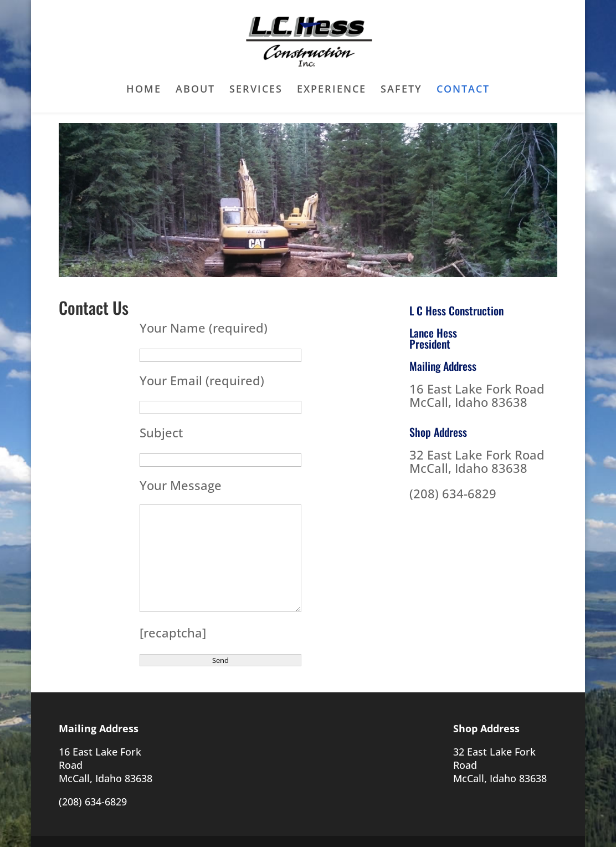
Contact (463, 90)
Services (256, 90)
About (195, 90)
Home (144, 90)
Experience (332, 90)
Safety (401, 90)
